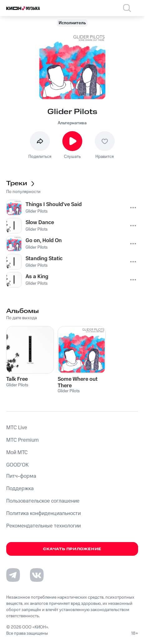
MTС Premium (22, 440)
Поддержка (20, 489)
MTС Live (17, 428)
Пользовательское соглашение (43, 501)
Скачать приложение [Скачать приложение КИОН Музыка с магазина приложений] (72, 549)
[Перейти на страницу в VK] (37, 575)
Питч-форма (21, 476)
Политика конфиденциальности (43, 513)
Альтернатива (72, 123)
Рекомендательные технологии (43, 526)
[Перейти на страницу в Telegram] (13, 575)
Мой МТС (17, 453)
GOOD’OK (17, 465)
